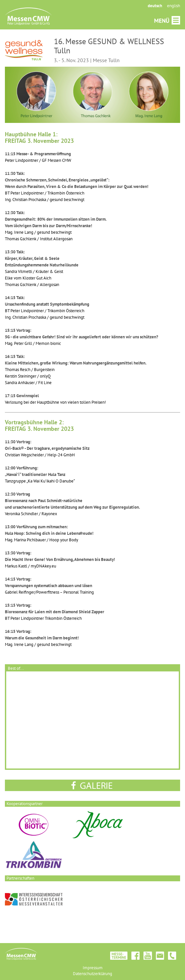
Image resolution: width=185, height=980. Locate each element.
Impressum (93, 968)
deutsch (155, 6)
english (174, 6)
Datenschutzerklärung (92, 974)
